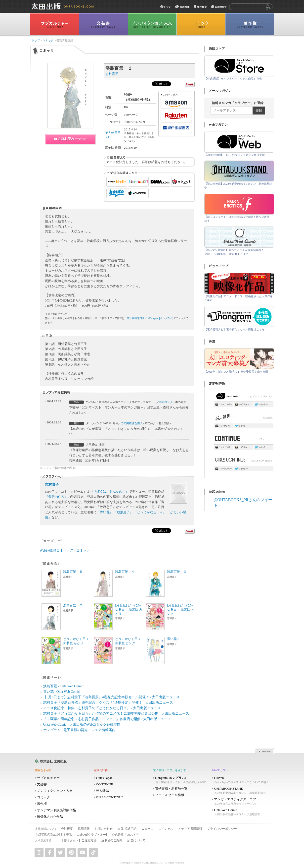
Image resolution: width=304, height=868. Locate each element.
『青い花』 (105, 512)
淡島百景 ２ (73, 605)
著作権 (42, 804)
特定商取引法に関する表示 (54, 835)
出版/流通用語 (127, 829)
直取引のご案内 (112, 840)
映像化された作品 (50, 817)
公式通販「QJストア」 (127, 835)
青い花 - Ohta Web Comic (62, 692)
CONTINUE (105, 784)
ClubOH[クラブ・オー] (92, 835)
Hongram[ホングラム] (182, 780)
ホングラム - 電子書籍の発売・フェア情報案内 (79, 730)
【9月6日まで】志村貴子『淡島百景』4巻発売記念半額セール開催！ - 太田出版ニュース (112, 697)
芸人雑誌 (244, 418)
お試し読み (73, 139)
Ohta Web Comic (241, 812)
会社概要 (67, 829)
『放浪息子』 (123, 512)
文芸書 (42, 784)
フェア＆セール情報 (170, 795)
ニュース (147, 829)
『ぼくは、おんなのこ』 (111, 492)
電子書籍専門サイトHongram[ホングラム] (150, 318)
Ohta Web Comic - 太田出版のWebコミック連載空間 (82, 724)
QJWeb (241, 780)
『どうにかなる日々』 (150, 512)
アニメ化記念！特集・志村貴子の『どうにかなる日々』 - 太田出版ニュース (102, 708)
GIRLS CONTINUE (244, 461)
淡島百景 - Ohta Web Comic (63, 686)
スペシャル (166, 829)
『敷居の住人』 (56, 497)
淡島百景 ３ (177, 572)
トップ (36, 40)
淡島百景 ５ (73, 572)
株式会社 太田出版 (53, 761)
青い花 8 (173, 639)
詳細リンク (166, 402)
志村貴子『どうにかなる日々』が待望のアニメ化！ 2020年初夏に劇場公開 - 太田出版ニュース (116, 714)
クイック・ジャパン (244, 397)
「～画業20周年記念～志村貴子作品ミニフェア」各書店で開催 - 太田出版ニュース (107, 719)
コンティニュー (244, 440)
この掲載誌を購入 (132, 423)
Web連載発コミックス (57, 550)
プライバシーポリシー (222, 829)
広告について (136, 840)
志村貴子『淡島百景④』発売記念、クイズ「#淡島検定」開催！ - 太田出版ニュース (108, 703)
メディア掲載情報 (190, 829)
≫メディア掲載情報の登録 (58, 468)
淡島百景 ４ (125, 572)
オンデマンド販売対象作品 (56, 810)
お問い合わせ (104, 829)
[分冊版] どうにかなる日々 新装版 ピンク (181, 609)
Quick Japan (104, 778)
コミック (48, 40)
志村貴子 (52, 484)
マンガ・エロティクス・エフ (241, 801)
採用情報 (84, 829)
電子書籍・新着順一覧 (171, 788)
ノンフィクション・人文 (55, 791)
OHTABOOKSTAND (241, 791)
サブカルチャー (48, 778)
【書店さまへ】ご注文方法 (79, 840)
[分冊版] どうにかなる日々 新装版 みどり (129, 609)
